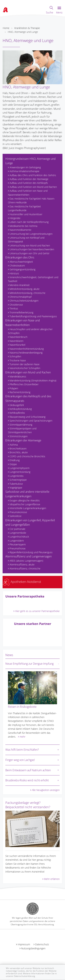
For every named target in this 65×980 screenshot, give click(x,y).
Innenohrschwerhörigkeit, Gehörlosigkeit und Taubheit (33, 279)
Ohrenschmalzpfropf (21, 297)
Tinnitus (14, 308)
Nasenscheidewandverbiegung (26, 353)
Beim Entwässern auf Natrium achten (28, 770)
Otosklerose (16, 305)
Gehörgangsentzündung (22, 269)
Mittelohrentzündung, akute (25, 289)
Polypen (14, 388)
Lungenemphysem (19, 468)
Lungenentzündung (20, 472)
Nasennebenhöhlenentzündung (27, 349)
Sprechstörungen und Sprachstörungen (31, 421)
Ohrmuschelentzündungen (24, 301)
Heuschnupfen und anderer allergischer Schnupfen (30, 331)
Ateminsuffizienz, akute (22, 564)
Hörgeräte (15, 218)
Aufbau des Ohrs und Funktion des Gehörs (33, 175)
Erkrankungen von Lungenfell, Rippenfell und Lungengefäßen (30, 523)
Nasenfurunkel (17, 345)
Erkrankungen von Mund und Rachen (28, 372)
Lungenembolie (18, 533)
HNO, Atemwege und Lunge (23, 32)
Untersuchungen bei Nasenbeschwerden (32, 249)
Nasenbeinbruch (18, 337)
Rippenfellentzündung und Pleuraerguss (31, 552)
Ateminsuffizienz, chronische (25, 568)
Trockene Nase (18, 360)
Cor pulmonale (17, 529)
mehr (22, 737)
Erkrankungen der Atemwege (23, 440)
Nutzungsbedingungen (33, 948)
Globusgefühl (17, 405)
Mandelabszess (18, 376)
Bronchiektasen (18, 448)
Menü (59, 10)
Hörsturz (14, 273)
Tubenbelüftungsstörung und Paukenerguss (33, 316)
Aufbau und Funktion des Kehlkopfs (29, 183)
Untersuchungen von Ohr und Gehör (29, 253)
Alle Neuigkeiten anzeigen (46, 790)
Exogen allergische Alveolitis (25, 500)
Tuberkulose (16, 484)
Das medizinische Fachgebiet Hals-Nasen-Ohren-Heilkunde (31, 200)
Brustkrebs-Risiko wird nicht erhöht (27, 780)
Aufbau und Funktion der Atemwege (29, 179)
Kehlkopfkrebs (17, 413)
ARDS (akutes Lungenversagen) (26, 561)
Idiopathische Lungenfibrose (25, 504)
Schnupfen (15, 356)
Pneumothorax (18, 548)
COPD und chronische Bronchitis (27, 456)
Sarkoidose (16, 516)
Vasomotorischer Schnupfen (25, 368)
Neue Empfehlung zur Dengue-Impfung (29, 664)
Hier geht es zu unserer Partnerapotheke (37, 611)
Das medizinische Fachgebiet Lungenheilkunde (24, 208)
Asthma (14, 445)
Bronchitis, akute (19, 452)
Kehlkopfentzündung (21, 409)
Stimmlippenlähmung (21, 425)
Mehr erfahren (52, 879)
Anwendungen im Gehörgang (25, 167)
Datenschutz (42, 944)
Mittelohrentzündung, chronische (27, 293)
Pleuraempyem (18, 544)
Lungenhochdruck (19, 537)
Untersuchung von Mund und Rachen (30, 245)
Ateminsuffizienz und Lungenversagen (29, 556)
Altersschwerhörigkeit (21, 262)
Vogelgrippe (16, 488)
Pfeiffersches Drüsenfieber (24, 384)
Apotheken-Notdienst (22, 582)
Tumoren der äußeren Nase (25, 364)
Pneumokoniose (18, 512)
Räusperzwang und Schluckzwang (27, 417)
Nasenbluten (16, 341)
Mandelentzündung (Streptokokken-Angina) (33, 380)
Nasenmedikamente (20, 230)
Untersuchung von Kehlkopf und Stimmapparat (26, 240)
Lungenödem (17, 541)
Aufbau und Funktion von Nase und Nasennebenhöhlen (28, 193)
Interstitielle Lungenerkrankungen (28, 508)
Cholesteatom (17, 266)
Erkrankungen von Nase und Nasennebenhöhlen (23, 323)
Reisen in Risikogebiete (22, 707)
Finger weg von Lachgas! (20, 760)
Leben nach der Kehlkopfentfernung (29, 222)
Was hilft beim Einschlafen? (22, 750)
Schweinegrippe (18, 480)
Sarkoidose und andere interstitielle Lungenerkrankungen (27, 494)
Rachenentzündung (20, 392)
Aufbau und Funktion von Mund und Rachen (33, 187)
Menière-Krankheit (20, 285)
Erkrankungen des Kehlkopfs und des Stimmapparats (28, 399)
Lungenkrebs (17, 476)
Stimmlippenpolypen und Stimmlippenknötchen (22, 430)
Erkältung (15, 460)
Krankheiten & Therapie (27, 28)
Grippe (13, 464)
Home (6, 28)
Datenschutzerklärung (24, 976)
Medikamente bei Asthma (23, 226)
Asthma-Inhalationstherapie (24, 171)
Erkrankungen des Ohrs (20, 257)
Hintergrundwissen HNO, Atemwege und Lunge (31, 161)
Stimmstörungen (19, 436)
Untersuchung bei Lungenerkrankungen (31, 234)
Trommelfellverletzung (21, 312)
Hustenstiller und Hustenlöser (26, 214)
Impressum (24, 944)
